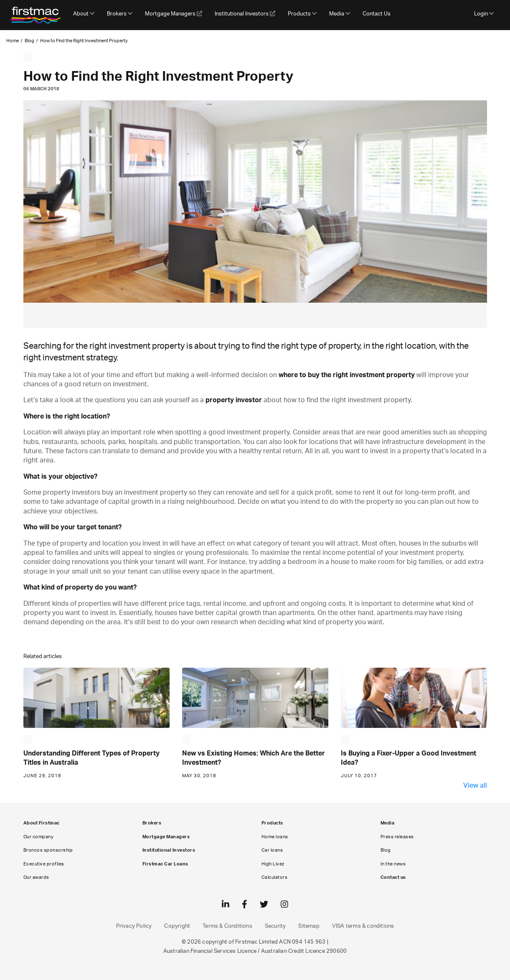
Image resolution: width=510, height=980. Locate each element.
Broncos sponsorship (48, 850)
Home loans (275, 837)
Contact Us (377, 14)
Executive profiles (44, 864)
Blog (29, 41)
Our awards (36, 877)
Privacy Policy (134, 926)
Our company (39, 837)
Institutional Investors (245, 14)
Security (275, 926)
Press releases (397, 837)
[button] (84, 15)
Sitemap (309, 926)
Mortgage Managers (174, 14)
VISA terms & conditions (363, 926)
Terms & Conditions (227, 926)
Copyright (177, 926)
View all (475, 786)
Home (13, 41)
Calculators (275, 877)
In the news (393, 864)
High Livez (273, 864)
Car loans (272, 850)
